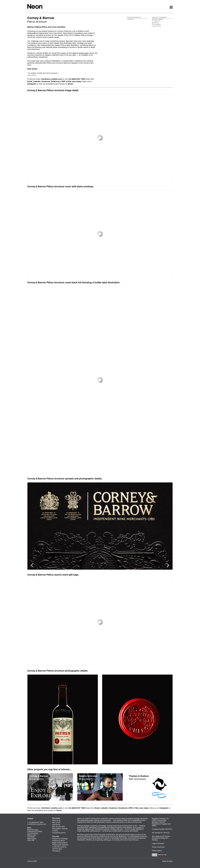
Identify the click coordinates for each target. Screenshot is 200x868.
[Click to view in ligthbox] (63, 719)
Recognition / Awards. (60, 829)
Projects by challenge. (60, 839)
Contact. (55, 831)
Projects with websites (60, 845)
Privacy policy (157, 851)
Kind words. (56, 825)
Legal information (158, 843)
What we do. (57, 820)
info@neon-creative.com (52, 79)
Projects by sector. (59, 841)
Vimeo (70, 84)
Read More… (33, 75)
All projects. (56, 851)
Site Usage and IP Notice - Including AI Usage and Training (161, 838)
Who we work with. (59, 827)
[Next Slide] (32, 565)
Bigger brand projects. (60, 843)
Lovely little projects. (59, 847)
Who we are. (57, 822)
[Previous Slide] (168, 565)
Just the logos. (57, 849)
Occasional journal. (59, 833)
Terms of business (158, 847)
